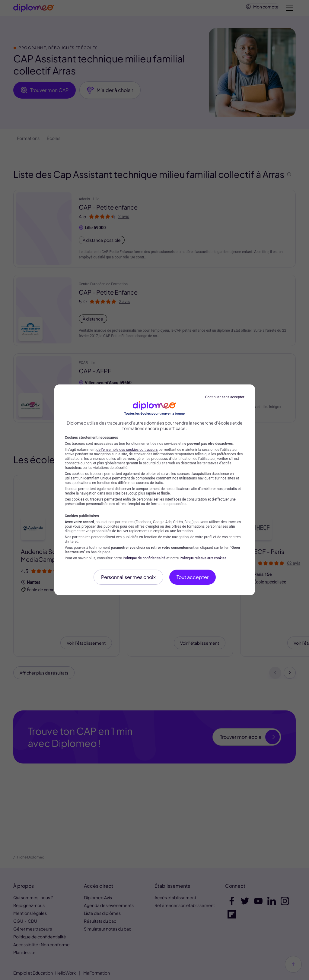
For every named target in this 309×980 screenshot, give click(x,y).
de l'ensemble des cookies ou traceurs (127, 450)
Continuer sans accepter (225, 397)
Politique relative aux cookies (203, 558)
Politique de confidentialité (144, 558)
